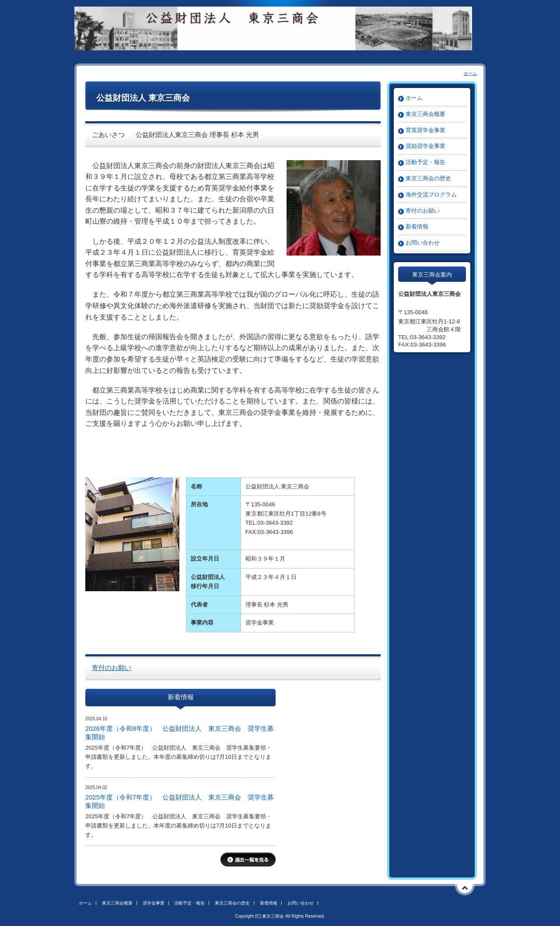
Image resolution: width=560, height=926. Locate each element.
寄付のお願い (112, 668)
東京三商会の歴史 (428, 178)
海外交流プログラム (431, 195)
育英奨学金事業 (425, 130)
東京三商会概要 (425, 114)
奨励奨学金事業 (425, 146)
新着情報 (417, 226)
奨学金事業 (154, 903)
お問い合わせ (423, 243)
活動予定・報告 (425, 162)
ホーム (470, 73)
